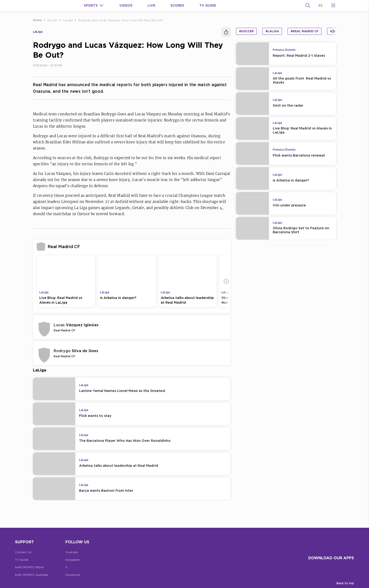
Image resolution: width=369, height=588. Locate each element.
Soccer (52, 20)
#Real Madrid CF (305, 31)
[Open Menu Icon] (333, 5)
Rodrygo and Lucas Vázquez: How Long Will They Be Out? (121, 20)
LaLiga (68, 20)
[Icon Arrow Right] (226, 281)
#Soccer (246, 31)
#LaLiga (272, 31)
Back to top (345, 583)
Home (37, 20)
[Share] (226, 32)
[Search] (308, 5)
